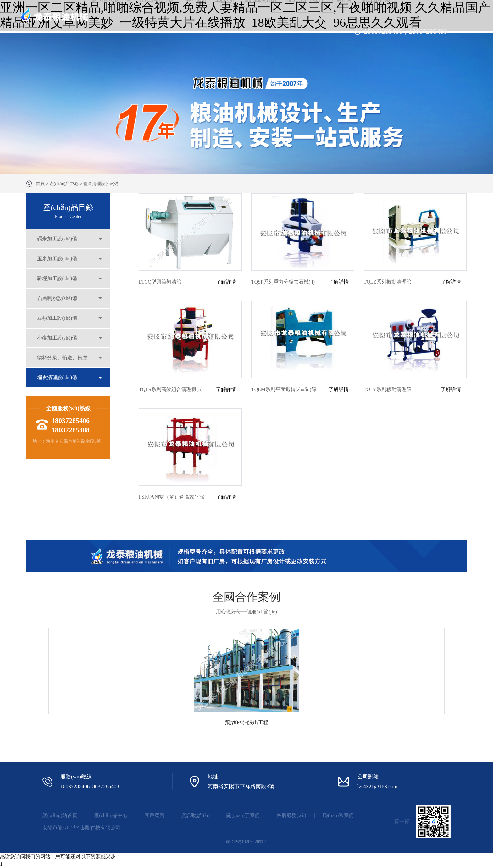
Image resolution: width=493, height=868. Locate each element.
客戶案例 (154, 815)
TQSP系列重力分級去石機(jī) (283, 282)
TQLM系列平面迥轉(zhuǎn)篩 (284, 389)
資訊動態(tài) (195, 815)
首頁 (40, 184)
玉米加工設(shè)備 (58, 260)
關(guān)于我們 (243, 815)
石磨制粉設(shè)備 (58, 300)
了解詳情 (226, 282)
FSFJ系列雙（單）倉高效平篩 (172, 497)
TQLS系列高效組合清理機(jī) (171, 389)
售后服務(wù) (291, 815)
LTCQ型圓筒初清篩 (160, 282)
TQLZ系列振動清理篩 (388, 282)
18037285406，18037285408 (405, 31)
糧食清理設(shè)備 (101, 184)
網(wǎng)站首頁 (60, 815)
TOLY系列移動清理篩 (388, 389)
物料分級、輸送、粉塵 (63, 362)
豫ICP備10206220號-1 (246, 842)
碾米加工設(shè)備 (58, 239)
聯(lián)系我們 (338, 815)
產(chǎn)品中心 (64, 184)
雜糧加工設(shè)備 (58, 280)
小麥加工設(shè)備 (58, 341)
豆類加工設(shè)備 (58, 321)
